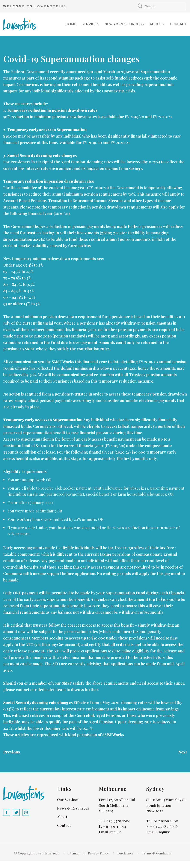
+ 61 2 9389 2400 (164, 821)
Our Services (68, 799)
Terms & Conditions (157, 853)
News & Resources (125, 24)
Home (71, 24)
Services (90, 24)
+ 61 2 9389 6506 (164, 826)
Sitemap (74, 853)
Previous (12, 752)
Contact (178, 24)
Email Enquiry (111, 832)
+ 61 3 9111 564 (115, 826)
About (157, 24)
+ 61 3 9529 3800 (117, 821)
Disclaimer (125, 853)
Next (182, 752)
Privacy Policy (98, 853)
